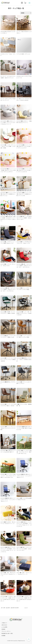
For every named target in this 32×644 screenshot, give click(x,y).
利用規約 (3, 629)
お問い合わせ (4, 625)
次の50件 (17, 608)
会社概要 (3, 636)
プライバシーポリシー (6, 631)
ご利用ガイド (4, 623)
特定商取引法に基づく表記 (7, 633)
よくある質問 (4, 627)
